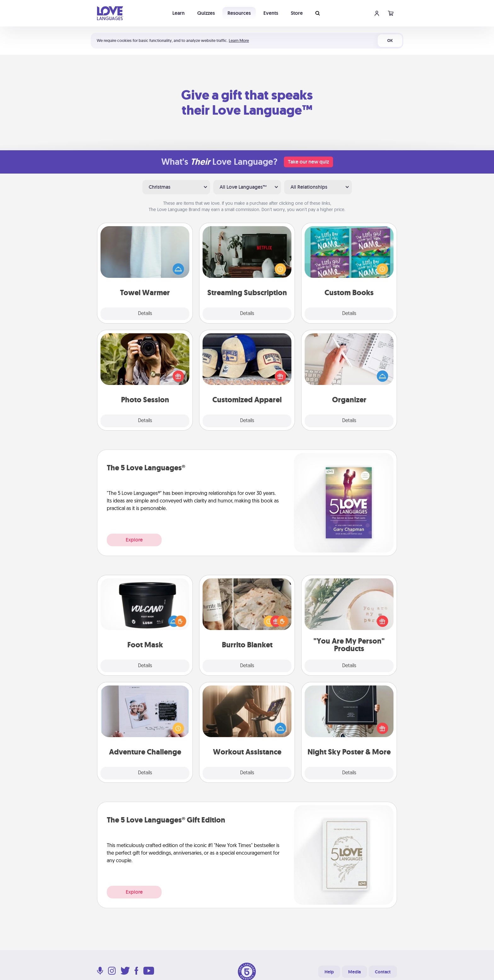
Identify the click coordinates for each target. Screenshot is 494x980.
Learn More (239, 40)
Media (354, 972)
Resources (239, 13)
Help (329, 972)
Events (271, 13)
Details (145, 314)
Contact (383, 972)
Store (297, 13)
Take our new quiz (308, 162)
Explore (134, 540)
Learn (178, 13)
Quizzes (206, 13)
